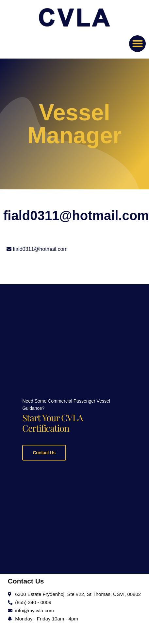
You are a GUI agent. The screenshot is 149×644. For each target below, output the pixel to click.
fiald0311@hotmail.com (40, 249)
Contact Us (44, 452)
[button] (137, 44)
